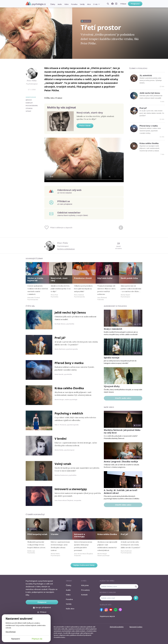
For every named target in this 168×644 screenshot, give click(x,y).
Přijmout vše (37, 639)
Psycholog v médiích (69, 413)
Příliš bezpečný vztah (37, 534)
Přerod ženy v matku (149, 126)
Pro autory (85, 590)
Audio (60, 4)
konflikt (29, 103)
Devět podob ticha (129, 278)
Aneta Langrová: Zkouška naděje (121, 462)
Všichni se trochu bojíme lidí (35, 279)
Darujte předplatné (42, 607)
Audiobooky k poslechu (115, 306)
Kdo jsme (85, 585)
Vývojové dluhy (112, 386)
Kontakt (84, 595)
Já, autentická (146, 76)
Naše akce (70, 609)
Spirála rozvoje (112, 358)
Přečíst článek (85, 126)
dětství (29, 100)
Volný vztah (63, 464)
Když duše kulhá (105, 278)
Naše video (109, 407)
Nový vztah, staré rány (90, 113)
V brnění (61, 439)
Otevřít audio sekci (123, 398)
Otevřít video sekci (123, 505)
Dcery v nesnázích (113, 329)
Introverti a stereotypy (71, 489)
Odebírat (136, 598)
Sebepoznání (31, 97)
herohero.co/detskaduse (66, 249)
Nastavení (16, 639)
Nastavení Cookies (136, 627)
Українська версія (107, 616)
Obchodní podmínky (117, 627)
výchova (29, 108)
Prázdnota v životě (83, 278)
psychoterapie (32, 106)
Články (53, 4)
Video (66, 4)
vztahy (28, 111)
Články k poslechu (138, 68)
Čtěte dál (30, 306)
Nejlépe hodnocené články (84, 565)
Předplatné (135, 4)
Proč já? (143, 108)
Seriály (82, 4)
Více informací (11, 632)
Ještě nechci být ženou (150, 93)
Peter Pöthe (32, 81)
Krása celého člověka (149, 143)
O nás (95, 4)
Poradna (74, 4)
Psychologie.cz (36, 4)
